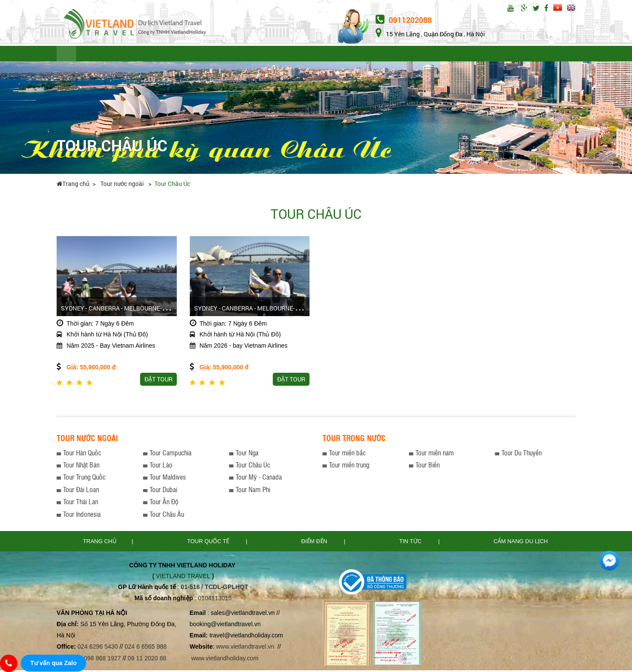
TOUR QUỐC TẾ (107, 54)
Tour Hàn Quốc (82, 454)
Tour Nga (247, 454)
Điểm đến (315, 543)
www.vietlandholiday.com (225, 659)
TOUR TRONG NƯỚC (175, 54)
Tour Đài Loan (81, 491)
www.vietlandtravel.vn (245, 648)
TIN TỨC (309, 54)
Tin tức (411, 543)
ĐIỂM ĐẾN (267, 54)
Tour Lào (161, 466)
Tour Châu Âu (167, 515)
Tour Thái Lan (81, 503)
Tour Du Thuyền (522, 454)
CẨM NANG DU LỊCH (436, 54)
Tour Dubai (163, 491)
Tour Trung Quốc (84, 478)
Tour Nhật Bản (81, 466)
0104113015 (215, 600)
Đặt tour (500, 54)
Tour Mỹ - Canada (259, 478)
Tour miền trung (349, 466)
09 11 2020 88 (147, 659)
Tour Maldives (168, 478)
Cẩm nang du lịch (521, 543)
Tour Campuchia (171, 454)
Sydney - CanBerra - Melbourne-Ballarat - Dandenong (280, 310)
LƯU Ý (228, 54)
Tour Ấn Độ (164, 503)
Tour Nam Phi (253, 491)
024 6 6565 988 (145, 648)
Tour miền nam (435, 454)
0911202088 (404, 20)
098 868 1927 (102, 659)
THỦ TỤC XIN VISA (363, 54)
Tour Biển (428, 466)
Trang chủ (73, 185)
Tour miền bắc (347, 454)
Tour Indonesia (82, 515)
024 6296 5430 (97, 648)
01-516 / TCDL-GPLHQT (214, 589)
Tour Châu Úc (172, 185)
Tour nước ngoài (123, 185)
